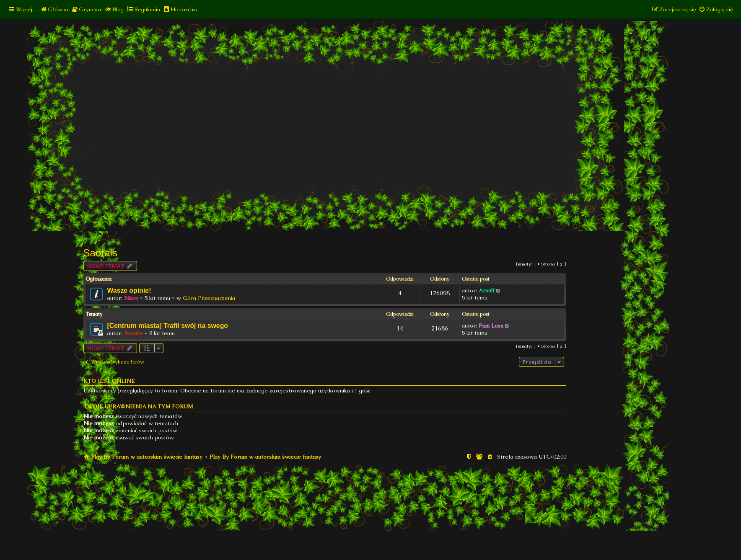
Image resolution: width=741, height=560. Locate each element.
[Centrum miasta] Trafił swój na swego (168, 326)
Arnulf (487, 290)
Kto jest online (109, 381)
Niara (131, 298)
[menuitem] (54, 9)
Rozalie (133, 333)
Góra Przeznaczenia (209, 298)
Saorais (100, 253)
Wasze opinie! (129, 290)
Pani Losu (491, 326)
